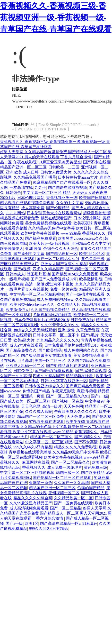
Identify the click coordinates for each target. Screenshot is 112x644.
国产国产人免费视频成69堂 (54, 279)
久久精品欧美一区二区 (73, 498)
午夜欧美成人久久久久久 (75, 411)
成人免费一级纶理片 (65, 467)
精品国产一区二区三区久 (51, 437)
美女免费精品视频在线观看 (48, 223)
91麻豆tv (90, 523)
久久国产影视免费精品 (50, 310)
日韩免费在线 (82, 320)
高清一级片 (52, 406)
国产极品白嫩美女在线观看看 (46, 355)
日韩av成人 (15, 274)
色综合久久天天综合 (61, 249)
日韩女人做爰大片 (56, 172)
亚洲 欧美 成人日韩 (22, 172)
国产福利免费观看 (41, 238)
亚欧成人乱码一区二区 (25, 366)
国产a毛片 (90, 335)
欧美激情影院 (91, 279)
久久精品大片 (69, 305)
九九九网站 (15, 213)
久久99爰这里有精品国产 (31, 503)
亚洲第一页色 (41, 483)
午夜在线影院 (25, 162)
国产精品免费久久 (21, 350)
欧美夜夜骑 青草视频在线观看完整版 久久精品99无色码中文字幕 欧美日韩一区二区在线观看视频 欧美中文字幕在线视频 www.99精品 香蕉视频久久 (55, 228)
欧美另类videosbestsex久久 (80, 238)
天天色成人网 (78, 417)
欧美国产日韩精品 (95, 198)
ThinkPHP (20, 125)
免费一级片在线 (64, 289)
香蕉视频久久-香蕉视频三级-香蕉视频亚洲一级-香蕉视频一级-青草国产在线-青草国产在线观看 (56, 17)
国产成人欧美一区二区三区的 (25, 401)
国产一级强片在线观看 (85, 294)
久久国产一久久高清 (71, 483)
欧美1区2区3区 (92, 254)
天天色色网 (31, 406)
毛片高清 (25, 361)
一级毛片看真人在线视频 (27, 289)
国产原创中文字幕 (29, 254)
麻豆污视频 (86, 391)
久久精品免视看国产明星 (35, 177)
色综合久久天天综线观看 (35, 330)
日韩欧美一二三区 (64, 167)
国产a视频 (22, 269)
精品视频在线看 (80, 376)
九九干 (40, 187)
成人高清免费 (33, 208)
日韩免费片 (23, 371)
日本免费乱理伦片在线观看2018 (42, 320)
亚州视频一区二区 (64, 493)
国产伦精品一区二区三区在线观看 (62, 478)
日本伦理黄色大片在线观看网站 (54, 213)
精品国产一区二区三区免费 (41, 417)
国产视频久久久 (88, 437)
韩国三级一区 (68, 473)
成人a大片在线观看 (26, 345)
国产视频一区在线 (68, 401)
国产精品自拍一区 (62, 254)
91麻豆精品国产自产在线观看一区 (62, 182)
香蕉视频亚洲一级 (62, 198)
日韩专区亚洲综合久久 (44, 386)
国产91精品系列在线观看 (68, 366)
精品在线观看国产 (56, 218)
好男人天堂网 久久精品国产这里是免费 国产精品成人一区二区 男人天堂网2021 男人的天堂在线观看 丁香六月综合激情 (56, 513)
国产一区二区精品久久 (70, 462)
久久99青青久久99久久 (60, 325)
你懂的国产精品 (36, 391)
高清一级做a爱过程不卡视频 (49, 284)
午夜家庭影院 (63, 391)
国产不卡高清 (86, 442)
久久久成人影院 (39, 411)
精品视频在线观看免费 (19, 218)
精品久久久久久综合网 (33, 498)
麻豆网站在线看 (36, 462)
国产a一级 (99, 396)
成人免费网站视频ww (55, 299)
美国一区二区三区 (50, 361)
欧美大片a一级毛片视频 (49, 243)
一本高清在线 (21, 187)
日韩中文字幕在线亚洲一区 (64, 381)
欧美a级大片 (24, 340)
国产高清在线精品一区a (60, 523)
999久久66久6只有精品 (33, 447)
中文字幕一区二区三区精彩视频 (37, 294)
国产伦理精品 (58, 208)
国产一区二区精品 (66, 508)
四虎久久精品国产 (48, 269)
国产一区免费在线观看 (73, 503)
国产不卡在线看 (97, 162)
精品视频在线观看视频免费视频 (27, 203)
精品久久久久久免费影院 (75, 447)
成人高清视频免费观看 (29, 508)
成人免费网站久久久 (81, 350)
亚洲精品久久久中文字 (91, 243)
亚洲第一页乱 (33, 396)
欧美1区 (32, 523)
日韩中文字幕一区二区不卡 (56, 335)
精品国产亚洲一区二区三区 (23, 167)
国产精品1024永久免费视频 (75, 274)
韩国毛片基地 (38, 274)
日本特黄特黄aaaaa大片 (78, 177)
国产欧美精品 (50, 350)
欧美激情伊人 (12, 249)
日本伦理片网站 (31, 198)
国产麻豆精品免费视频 (85, 386)
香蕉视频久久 (34, 467)
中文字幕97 (95, 401)
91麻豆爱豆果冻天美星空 (60, 162)
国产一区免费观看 (16, 315)
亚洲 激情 (33, 249)
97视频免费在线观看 (46, 422)
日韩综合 (13, 193)
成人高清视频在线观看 (91, 310)
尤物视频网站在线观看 (52, 315)
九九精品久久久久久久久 (58, 340)
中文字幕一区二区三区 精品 (47, 193)
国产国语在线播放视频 (68, 187)
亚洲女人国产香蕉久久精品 (64, 264)
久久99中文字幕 (70, 203)
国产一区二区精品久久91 (58, 259)
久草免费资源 (88, 330)
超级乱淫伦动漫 (97, 213)
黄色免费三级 (93, 259)
